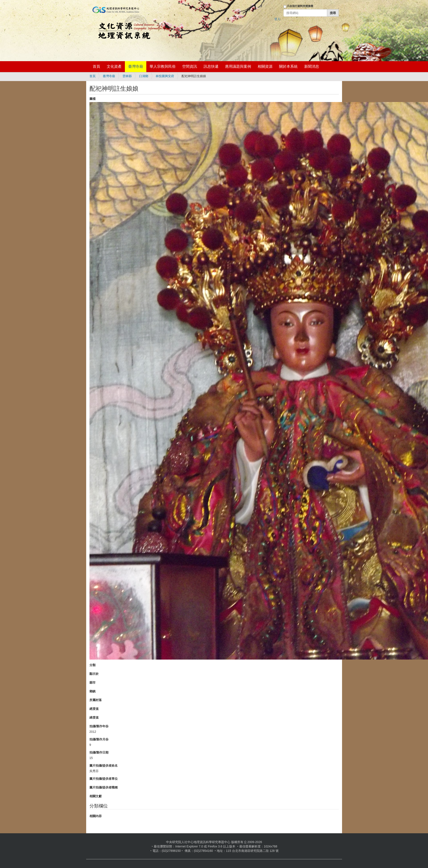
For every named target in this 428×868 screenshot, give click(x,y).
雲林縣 (127, 76)
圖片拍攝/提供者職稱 (104, 787)
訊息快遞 (211, 67)
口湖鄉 (144, 76)
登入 (277, 19)
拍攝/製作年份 (99, 726)
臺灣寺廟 (136, 67)
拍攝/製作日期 (99, 752)
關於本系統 (288, 67)
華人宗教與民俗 (163, 67)
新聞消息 (312, 67)
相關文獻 (96, 796)
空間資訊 (190, 67)
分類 (93, 665)
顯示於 (94, 674)
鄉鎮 (93, 691)
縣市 (93, 683)
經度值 (94, 709)
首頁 (96, 67)
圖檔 (93, 99)
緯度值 (94, 717)
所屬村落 (96, 700)
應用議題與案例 (238, 67)
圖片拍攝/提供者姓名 (104, 766)
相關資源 (265, 67)
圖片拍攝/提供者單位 (104, 779)
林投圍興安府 (165, 76)
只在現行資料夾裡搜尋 (300, 6)
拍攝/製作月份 (99, 739)
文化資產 (114, 67)
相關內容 (96, 816)
